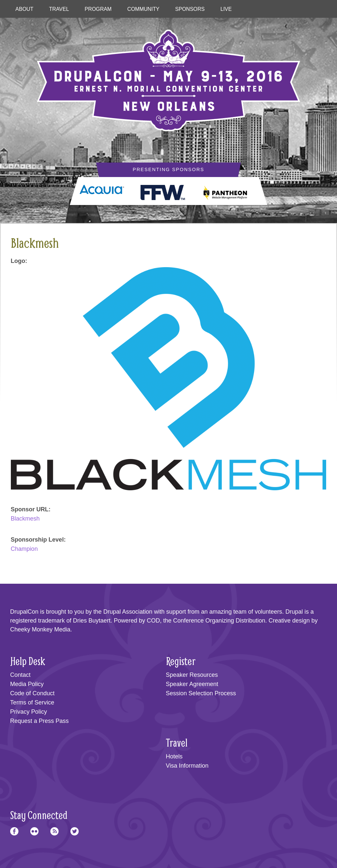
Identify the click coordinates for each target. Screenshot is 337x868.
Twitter (75, 831)
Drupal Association (128, 612)
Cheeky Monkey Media (40, 629)
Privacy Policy (29, 712)
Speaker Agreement (192, 684)
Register (181, 661)
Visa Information (187, 766)
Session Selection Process (201, 693)
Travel (59, 9)
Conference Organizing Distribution (219, 621)
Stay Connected (39, 815)
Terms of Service (32, 702)
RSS (54, 831)
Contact (20, 675)
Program (98, 9)
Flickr (34, 831)
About (25, 9)
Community (143, 9)
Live (226, 9)
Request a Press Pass (39, 721)
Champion (24, 549)
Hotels (174, 756)
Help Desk (28, 661)
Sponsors (190, 9)
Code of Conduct (32, 693)
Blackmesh (25, 519)
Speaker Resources (192, 675)
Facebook (14, 831)
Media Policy (27, 684)
